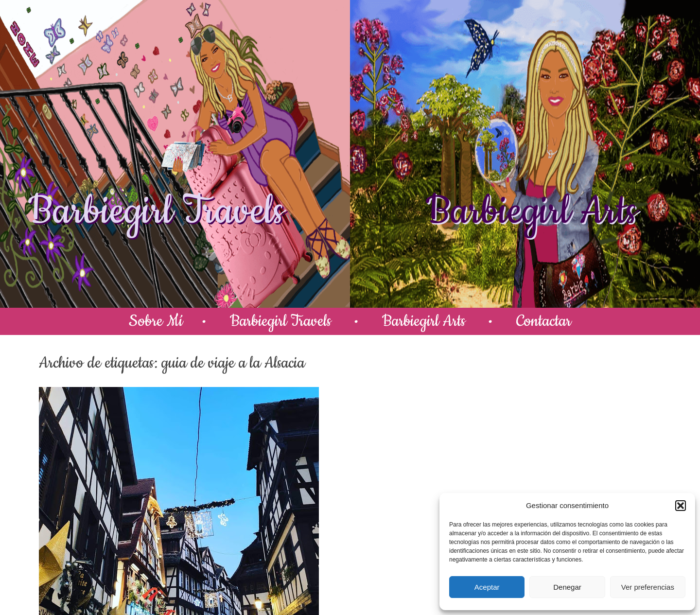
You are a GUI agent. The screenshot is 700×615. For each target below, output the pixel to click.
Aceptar (487, 587)
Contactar (544, 321)
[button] (681, 506)
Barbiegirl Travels (156, 211)
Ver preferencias (648, 587)
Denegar (567, 587)
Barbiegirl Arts (531, 211)
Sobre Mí (156, 321)
